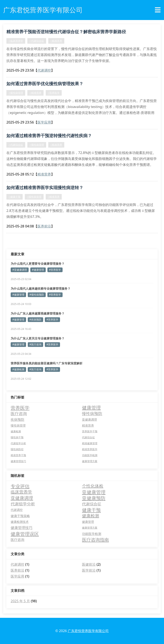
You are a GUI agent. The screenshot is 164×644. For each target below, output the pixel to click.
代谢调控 (44, 70)
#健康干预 (15, 197)
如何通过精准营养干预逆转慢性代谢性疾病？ (49, 136)
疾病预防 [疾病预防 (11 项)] (18, 420)
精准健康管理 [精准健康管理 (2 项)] (90, 443)
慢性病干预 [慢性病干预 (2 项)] (17, 437)
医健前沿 (89, 564)
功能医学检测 (92, 534)
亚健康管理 (94, 492)
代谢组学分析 (23, 504)
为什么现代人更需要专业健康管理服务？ (38, 264)
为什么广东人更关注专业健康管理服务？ (38, 338)
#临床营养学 (16, 41)
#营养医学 (54, 93)
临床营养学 (21, 492)
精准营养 (44, 174)
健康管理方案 (90, 528)
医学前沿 (89, 570)
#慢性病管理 (16, 93)
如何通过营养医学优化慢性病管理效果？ (45, 84)
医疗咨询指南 (95, 540)
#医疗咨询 (35, 344)
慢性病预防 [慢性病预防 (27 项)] (92, 414)
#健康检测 (18, 369)
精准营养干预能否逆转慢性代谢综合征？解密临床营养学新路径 (66, 32)
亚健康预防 (94, 498)
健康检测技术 (20, 522)
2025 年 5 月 (20, 601)
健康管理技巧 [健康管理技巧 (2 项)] (18, 461)
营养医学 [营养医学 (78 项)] (20, 408)
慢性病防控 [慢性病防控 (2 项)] (17, 449)
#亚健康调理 (20, 270)
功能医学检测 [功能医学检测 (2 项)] (90, 455)
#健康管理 (38, 270)
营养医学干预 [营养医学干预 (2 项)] (90, 431)
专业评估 (20, 486)
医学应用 (44, 122)
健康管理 (88, 522)
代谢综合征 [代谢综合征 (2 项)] (88, 437)
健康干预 (91, 510)
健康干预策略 (20, 516)
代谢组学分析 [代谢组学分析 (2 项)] (18, 443)
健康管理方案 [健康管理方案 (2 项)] (90, 461)
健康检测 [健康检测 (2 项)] (16, 431)
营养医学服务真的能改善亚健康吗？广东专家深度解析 (47, 363)
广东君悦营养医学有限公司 (88, 631)
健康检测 (91, 516)
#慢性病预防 (37, 295)
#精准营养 (56, 41)
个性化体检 (93, 486)
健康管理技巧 (22, 528)
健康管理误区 (25, 534)
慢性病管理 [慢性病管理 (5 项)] (18, 425)
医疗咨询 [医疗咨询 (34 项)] (19, 413)
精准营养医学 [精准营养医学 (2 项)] (90, 449)
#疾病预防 (35, 320)
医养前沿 (44, 226)
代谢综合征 (92, 504)
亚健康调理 (22, 498)
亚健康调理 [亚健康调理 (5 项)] (89, 419)
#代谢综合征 (37, 41)
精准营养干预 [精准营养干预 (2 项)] (18, 455)
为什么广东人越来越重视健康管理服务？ (38, 313)
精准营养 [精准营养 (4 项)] (88, 425)
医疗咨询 (18, 540)
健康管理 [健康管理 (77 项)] (91, 408)
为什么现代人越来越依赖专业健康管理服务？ (41, 288)
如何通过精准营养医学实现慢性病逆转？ (45, 188)
